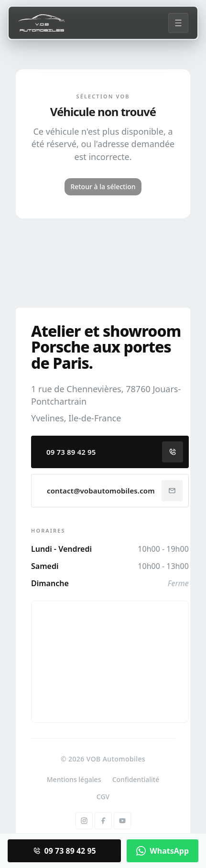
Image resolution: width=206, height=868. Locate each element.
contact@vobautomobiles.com (115, 491)
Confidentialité (136, 779)
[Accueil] (41, 23)
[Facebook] (103, 821)
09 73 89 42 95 (115, 452)
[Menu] (178, 23)
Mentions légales (74, 779)
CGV (103, 797)
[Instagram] (84, 821)
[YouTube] (122, 821)
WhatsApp (163, 851)
